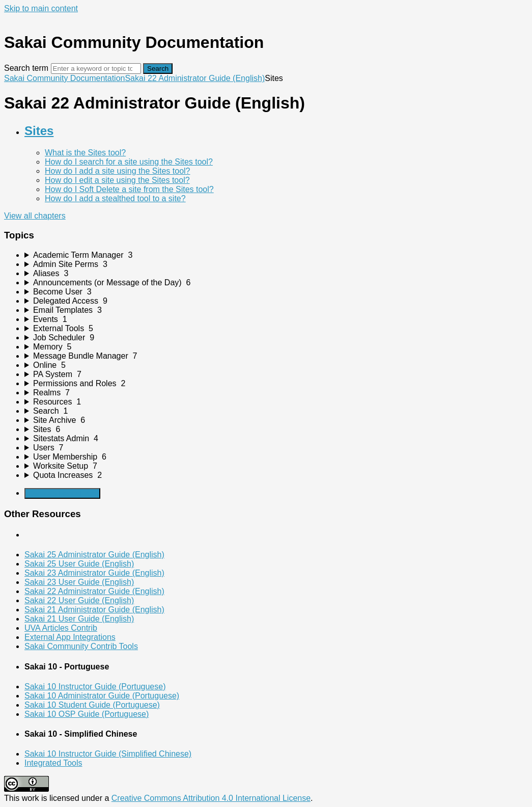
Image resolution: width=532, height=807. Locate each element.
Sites (39, 131)
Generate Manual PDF (62, 493)
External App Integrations (70, 637)
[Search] (96, 69)
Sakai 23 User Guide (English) (79, 582)
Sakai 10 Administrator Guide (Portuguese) (102, 696)
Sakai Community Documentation (64, 78)
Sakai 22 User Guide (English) (79, 600)
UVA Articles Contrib (61, 628)
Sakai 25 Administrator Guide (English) (94, 555)
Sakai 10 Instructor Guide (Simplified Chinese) (108, 754)
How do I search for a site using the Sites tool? (129, 162)
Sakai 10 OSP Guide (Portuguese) (87, 714)
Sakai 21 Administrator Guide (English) (94, 610)
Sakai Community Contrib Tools (81, 646)
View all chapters (35, 216)
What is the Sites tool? (85, 153)
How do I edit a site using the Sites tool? (117, 180)
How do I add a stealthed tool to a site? (115, 198)
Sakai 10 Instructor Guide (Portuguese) (95, 687)
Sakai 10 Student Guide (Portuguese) (92, 705)
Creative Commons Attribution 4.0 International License (211, 798)
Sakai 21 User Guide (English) (79, 619)
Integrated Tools (53, 763)
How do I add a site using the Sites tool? (118, 171)
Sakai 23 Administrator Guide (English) (94, 573)
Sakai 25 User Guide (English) (79, 564)
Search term (26, 68)
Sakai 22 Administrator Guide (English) (195, 78)
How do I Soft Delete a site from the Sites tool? (129, 189)
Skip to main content (41, 8)
